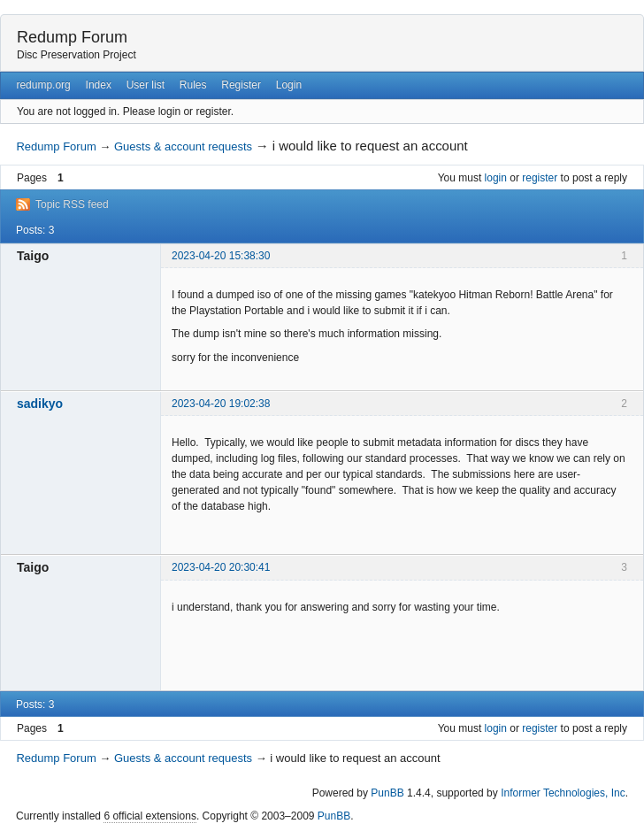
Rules (193, 85)
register (540, 178)
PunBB (387, 793)
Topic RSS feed (72, 204)
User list (146, 85)
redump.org (43, 85)
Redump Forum (72, 37)
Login (289, 85)
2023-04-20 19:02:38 (221, 404)
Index (99, 85)
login (496, 178)
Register (241, 85)
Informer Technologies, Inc (563, 793)
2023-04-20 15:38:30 (221, 256)
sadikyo (40, 404)
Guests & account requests (183, 146)
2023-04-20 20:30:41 (221, 567)
